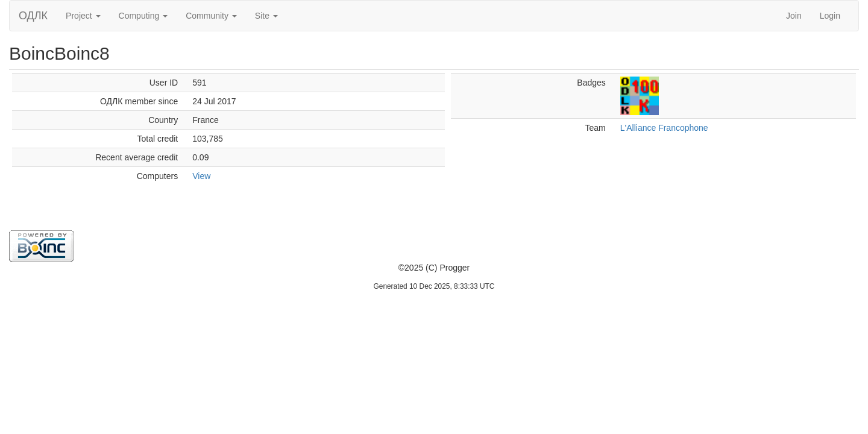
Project (83, 16)
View (201, 176)
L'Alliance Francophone (664, 128)
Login (830, 16)
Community (211, 16)
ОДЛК (33, 16)
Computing (143, 16)
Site (266, 16)
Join (794, 16)
